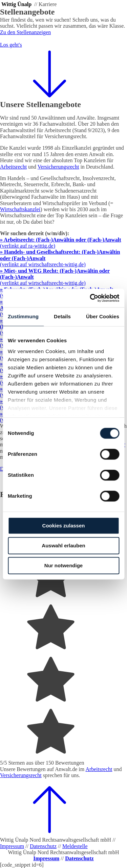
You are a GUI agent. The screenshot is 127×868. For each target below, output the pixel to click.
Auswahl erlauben (63, 545)
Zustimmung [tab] (23, 316)
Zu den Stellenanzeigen (25, 32)
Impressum (12, 846)
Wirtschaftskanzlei (20, 209)
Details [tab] (62, 316)
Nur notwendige (63, 565)
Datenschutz (43, 846)
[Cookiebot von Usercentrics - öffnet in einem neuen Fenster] (90, 298)
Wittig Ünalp (16, 4)
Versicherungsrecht (21, 775)
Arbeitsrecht (99, 769)
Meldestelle (75, 846)
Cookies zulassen (64, 526)
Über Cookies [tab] (103, 316)
